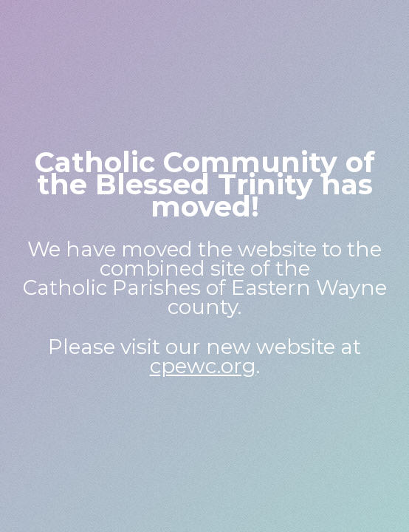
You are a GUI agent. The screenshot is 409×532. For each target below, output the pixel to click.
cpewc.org (203, 366)
